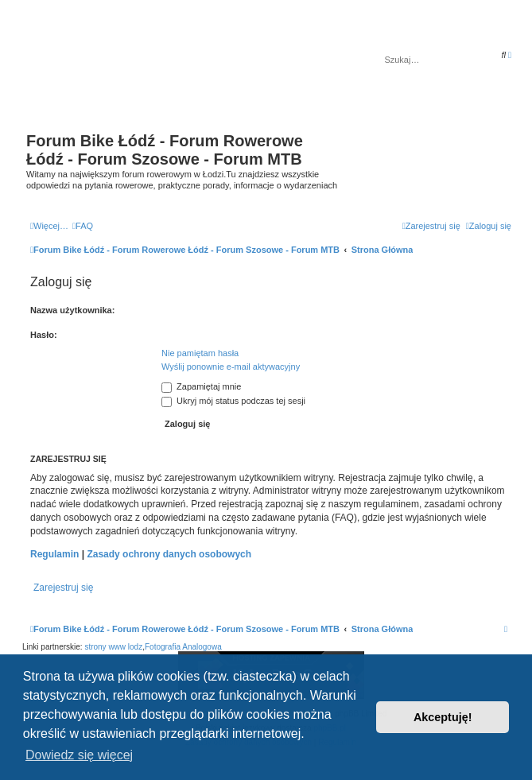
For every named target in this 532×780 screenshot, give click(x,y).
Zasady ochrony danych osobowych (169, 554)
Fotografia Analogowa (183, 647)
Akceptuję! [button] (443, 717)
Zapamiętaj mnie (201, 386)
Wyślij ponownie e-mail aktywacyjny (231, 367)
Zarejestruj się (63, 588)
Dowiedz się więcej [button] (79, 755)
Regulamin (54, 554)
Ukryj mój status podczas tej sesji (233, 401)
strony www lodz (113, 647)
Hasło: (44, 335)
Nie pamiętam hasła (200, 353)
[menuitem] (83, 226)
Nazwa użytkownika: (72, 310)
